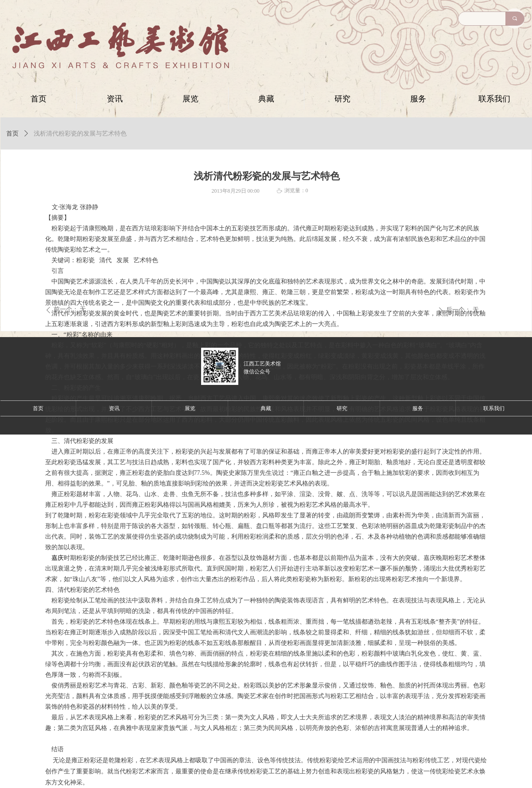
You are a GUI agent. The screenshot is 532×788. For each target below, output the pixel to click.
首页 (12, 134)
